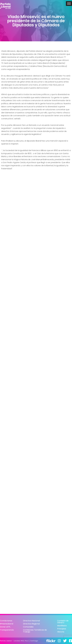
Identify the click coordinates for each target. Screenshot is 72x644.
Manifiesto (62, 626)
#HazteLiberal (7, 624)
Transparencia (7, 630)
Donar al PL (5, 627)
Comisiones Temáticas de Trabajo (35, 631)
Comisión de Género (63, 622)
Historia (61, 632)
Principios (62, 629)
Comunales (28, 627)
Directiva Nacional (31, 621)
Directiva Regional (31, 624)
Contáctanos (6, 621)
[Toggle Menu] (69, 3)
